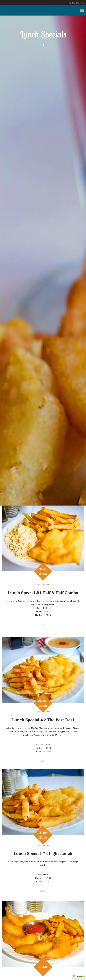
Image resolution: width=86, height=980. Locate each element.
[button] (79, 977)
